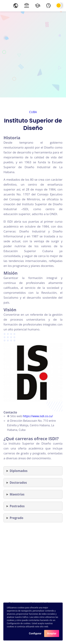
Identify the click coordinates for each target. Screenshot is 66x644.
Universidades (40, 603)
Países (13, 603)
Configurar (35, 634)
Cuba (33, 112)
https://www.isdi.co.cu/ (38, 416)
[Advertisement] (33, 54)
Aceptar (52, 634)
